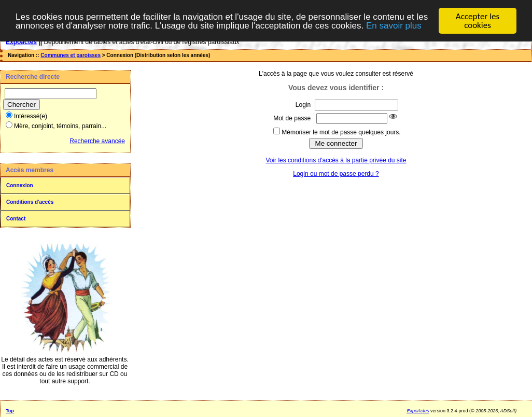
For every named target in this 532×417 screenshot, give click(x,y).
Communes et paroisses (71, 55)
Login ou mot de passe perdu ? (336, 173)
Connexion (20, 185)
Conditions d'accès (30, 202)
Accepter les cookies (478, 21)
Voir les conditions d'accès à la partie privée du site (336, 160)
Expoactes (21, 42)
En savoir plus (394, 25)
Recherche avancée (97, 141)
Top (10, 411)
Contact (16, 219)
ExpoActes (418, 411)
